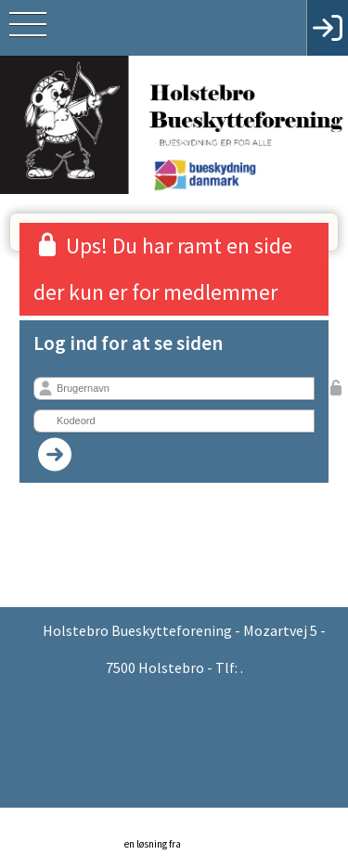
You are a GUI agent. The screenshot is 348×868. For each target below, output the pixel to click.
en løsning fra (179, 834)
